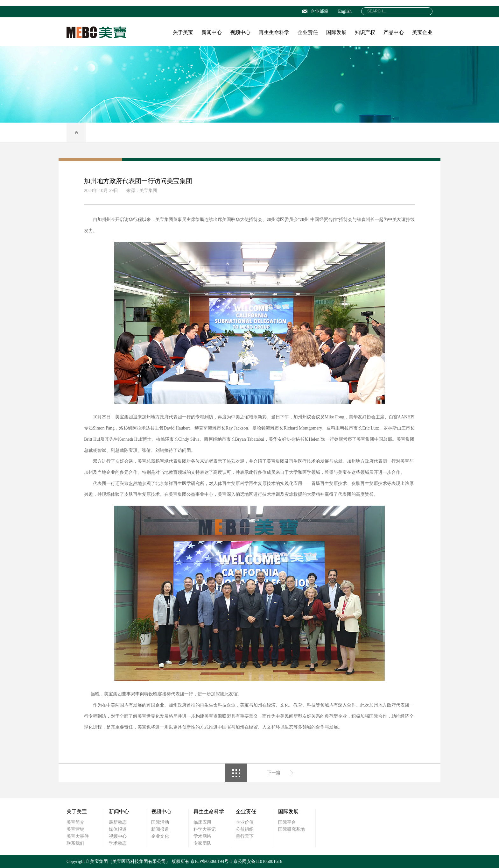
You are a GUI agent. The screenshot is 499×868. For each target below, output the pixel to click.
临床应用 (202, 822)
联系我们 (75, 843)
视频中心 (240, 32)
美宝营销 (75, 829)
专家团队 (202, 843)
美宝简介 (75, 822)
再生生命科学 (274, 32)
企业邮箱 (315, 11)
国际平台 (287, 822)
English (345, 11)
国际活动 (160, 822)
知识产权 (365, 32)
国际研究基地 (292, 829)
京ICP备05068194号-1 (211, 861)
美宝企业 (422, 32)
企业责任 (308, 32)
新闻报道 (160, 829)
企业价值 (245, 822)
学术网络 (202, 836)
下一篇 (274, 773)
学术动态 (118, 843)
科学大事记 (205, 829)
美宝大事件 (78, 836)
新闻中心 (212, 32)
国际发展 (336, 32)
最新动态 (118, 822)
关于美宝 (183, 32)
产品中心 (394, 32)
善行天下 (245, 836)
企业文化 (160, 836)
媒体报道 (118, 829)
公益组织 (245, 829)
